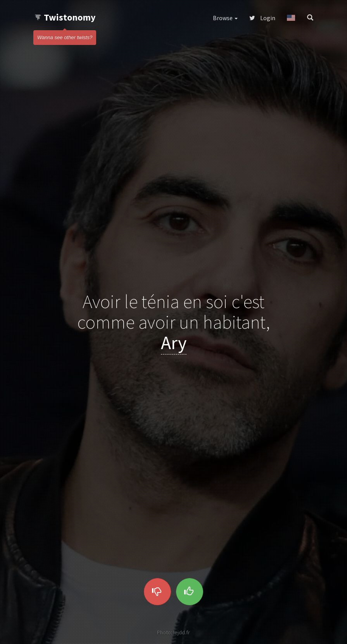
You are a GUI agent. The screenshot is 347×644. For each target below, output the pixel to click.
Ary (174, 342)
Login (262, 18)
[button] (291, 18)
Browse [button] (225, 18)
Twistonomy (65, 17)
